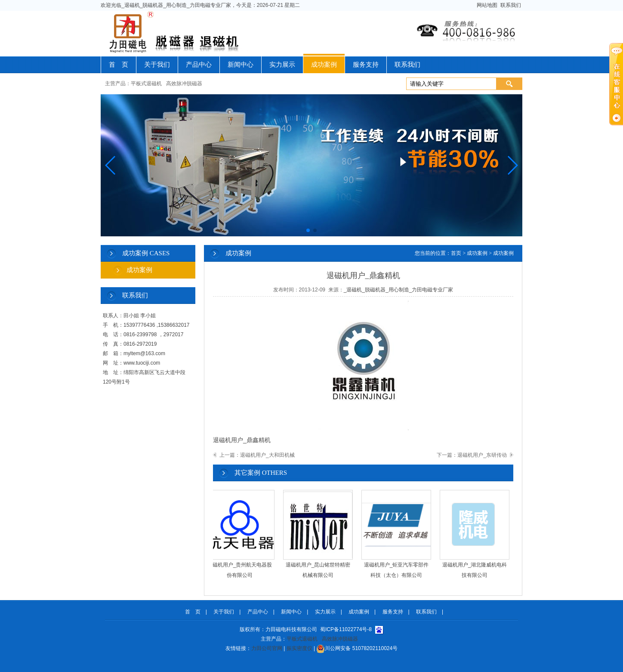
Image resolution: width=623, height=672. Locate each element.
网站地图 (487, 5)
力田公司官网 (267, 648)
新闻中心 (241, 65)
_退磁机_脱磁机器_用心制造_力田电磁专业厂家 (399, 290)
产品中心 (199, 65)
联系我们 (510, 5)
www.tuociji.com (142, 363)
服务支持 (366, 65)
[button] (111, 165)
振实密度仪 (299, 648)
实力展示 (282, 65)
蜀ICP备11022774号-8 (346, 629)
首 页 (119, 65)
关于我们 (157, 65)
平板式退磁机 (146, 84)
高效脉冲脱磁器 (184, 84)
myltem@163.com (144, 353)
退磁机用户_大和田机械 (267, 455)
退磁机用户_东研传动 (482, 455)
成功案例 (324, 65)
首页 (456, 253)
